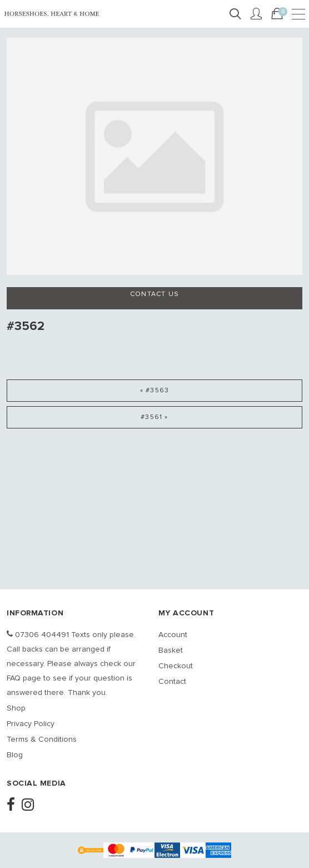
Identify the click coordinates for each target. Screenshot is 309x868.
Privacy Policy (31, 724)
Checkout (176, 666)
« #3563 (154, 391)
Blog (15, 755)
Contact (172, 682)
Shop (16, 708)
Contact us (154, 294)
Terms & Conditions (42, 739)
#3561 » (154, 417)
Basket (171, 650)
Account (173, 635)
